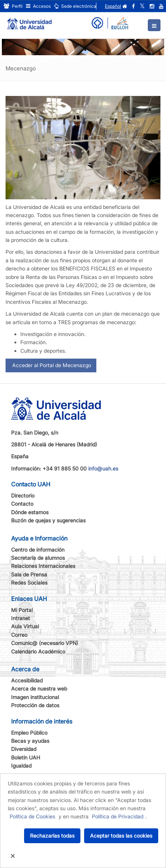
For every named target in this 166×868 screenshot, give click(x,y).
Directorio (23, 495)
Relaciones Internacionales (43, 566)
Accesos (38, 6)
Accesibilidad (27, 680)
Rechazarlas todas (52, 836)
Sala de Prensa (29, 574)
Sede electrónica (75, 6)
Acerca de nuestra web (39, 689)
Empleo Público (29, 733)
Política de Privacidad (118, 816)
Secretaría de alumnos (38, 558)
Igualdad (21, 766)
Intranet (21, 618)
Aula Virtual (25, 626)
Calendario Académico (38, 651)
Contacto (22, 504)
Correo (19, 635)
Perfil (13, 6)
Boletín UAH (26, 757)
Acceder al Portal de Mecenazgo (51, 365)
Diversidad (24, 749)
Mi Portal (22, 610)
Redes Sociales (29, 583)
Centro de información (38, 550)
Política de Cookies (32, 816)
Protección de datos (35, 705)
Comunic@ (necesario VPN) (45, 643)
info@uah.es (103, 468)
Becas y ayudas (30, 741)
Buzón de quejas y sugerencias (48, 520)
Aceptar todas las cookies (121, 836)
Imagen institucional (35, 697)
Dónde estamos (30, 512)
